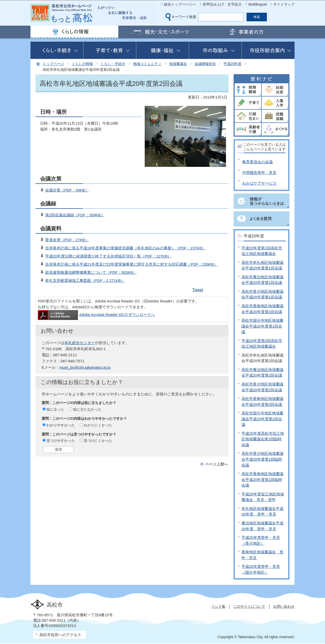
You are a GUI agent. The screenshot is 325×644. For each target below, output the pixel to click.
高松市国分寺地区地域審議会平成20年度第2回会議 (262, 419)
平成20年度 (232, 64)
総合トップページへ (180, 4)
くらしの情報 (82, 64)
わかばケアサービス (259, 183)
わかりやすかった (61, 425)
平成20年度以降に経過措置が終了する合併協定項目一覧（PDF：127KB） (108, 256)
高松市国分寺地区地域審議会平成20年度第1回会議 (262, 326)
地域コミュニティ (147, 64)
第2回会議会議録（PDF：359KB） (75, 215)
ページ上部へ (217, 464)
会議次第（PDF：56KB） (67, 190)
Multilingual (257, 4)
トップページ (53, 64)
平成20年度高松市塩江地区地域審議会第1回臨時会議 (263, 439)
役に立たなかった (87, 409)
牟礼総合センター (80, 343)
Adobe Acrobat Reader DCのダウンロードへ (96, 315)
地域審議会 (178, 64)
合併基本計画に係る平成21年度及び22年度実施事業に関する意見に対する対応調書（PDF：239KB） (131, 264)
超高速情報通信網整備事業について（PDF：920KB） (91, 272)
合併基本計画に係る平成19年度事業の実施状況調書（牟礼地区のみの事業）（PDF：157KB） (125, 248)
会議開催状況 (205, 64)
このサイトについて (249, 606)
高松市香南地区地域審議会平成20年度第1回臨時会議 (262, 479)
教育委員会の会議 (257, 162)
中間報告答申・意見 (259, 173)
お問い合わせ (284, 606)
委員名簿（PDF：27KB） (67, 240)
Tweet (198, 290)
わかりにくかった (98, 425)
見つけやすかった (61, 441)
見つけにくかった (98, 441)
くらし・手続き (113, 64)
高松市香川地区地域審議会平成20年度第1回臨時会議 (262, 459)
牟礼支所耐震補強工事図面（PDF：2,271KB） (85, 280)
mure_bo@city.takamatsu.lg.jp (85, 367)
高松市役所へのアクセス (60, 635)
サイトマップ (284, 4)
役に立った (55, 409)
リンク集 (218, 606)
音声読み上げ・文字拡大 (222, 4)
